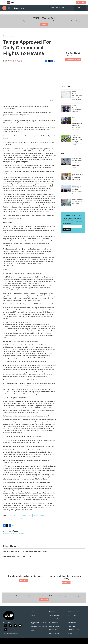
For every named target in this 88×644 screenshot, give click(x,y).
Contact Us (34, 615)
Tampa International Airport (17, 519)
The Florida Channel (54, 615)
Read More (24, 580)
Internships (52, 612)
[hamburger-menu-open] (4, 2)
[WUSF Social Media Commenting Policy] (66, 569)
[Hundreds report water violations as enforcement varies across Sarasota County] (66, 138)
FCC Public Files (53, 623)
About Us (33, 612)
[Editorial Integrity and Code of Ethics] (24, 569)
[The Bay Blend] (73, 43)
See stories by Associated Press (14, 534)
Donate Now (44, 600)
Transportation (8, 36)
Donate (82, 2)
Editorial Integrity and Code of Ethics (24, 576)
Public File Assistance (55, 626)
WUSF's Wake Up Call (44, 18)
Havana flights (26, 515)
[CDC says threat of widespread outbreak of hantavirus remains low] (66, 189)
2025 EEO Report (54, 630)
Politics (74, 106)
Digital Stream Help (54, 633)
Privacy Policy (71, 626)
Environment (75, 135)
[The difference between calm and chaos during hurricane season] (66, 95)
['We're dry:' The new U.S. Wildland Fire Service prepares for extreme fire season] (66, 161)
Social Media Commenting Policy (39, 627)
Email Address (68, 224)
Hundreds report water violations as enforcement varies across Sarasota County (77, 141)
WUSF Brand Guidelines (74, 630)
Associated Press (16, 60)
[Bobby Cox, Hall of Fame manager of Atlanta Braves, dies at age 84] (66, 177)
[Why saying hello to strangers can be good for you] (66, 202)
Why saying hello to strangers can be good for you (78, 201)
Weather (74, 92)
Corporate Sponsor (72, 615)
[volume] (9, 8)
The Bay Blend (73, 53)
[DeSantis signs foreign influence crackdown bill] (66, 109)
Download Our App (72, 619)
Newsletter (33, 619)
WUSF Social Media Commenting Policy (66, 577)
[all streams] (80, 8)
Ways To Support (72, 623)
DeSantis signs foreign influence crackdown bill (77, 110)
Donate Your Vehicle (73, 612)
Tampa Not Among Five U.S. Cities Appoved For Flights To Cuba (25, 551)
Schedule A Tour (72, 633)
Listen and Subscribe (73, 60)
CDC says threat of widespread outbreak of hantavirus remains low (77, 190)
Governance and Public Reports (57, 619)
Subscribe (44, 25)
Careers (33, 630)
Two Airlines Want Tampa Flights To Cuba (17, 557)
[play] (4, 8)
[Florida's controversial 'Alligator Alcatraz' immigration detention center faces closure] (66, 121)
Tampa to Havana (39, 515)
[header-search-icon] (74, 2)
